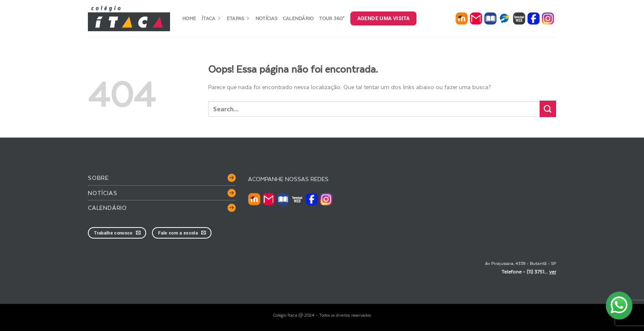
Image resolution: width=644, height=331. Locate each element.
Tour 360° (332, 18)
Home (189, 18)
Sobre (98, 178)
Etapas (238, 18)
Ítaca (211, 18)
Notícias (266, 18)
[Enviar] (548, 109)
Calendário (298, 18)
